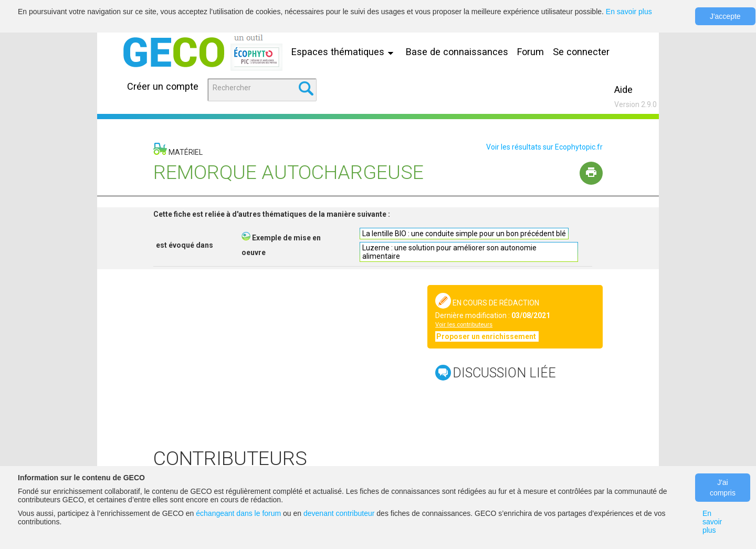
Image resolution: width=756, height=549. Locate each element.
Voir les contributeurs (464, 325)
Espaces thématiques (345, 52)
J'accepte (725, 16)
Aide (623, 89)
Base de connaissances (457, 52)
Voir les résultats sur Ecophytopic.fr (544, 147)
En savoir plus (629, 12)
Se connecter (581, 52)
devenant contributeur (339, 513)
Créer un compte (163, 86)
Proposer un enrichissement (487, 336)
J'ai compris (723, 488)
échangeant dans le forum (238, 513)
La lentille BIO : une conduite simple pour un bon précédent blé (464, 234)
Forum (531, 52)
